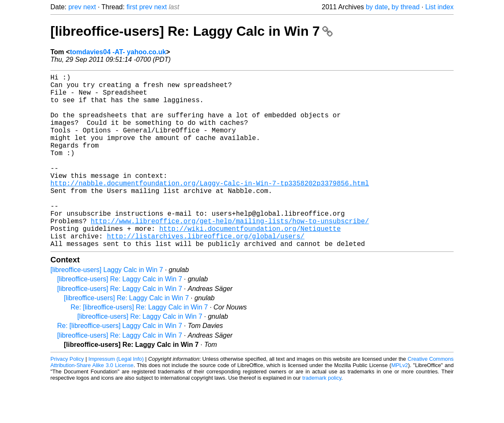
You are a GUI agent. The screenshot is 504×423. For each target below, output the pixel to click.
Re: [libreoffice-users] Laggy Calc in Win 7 (120, 364)
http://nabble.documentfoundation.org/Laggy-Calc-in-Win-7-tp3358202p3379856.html (210, 208)
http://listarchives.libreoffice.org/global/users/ (205, 273)
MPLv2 (400, 404)
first (132, 7)
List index (439, 7)
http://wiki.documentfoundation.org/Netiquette (250, 264)
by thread (406, 7)
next (89, 7)
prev (75, 7)
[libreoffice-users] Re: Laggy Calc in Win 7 (192, 31)
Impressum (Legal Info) (116, 398)
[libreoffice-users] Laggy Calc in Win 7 (107, 308)
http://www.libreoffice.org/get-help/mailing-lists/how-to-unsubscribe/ (230, 254)
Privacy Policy (67, 398)
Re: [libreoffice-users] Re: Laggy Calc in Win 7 (139, 346)
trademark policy (322, 416)
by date (377, 7)
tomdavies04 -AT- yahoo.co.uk (118, 52)
